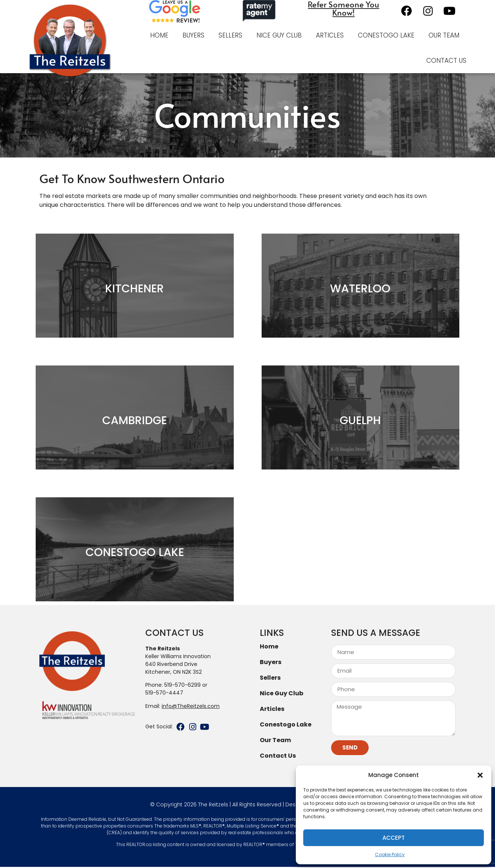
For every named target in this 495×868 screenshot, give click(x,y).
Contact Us (446, 61)
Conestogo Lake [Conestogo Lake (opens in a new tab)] (286, 725)
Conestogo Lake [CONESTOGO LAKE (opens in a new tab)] (386, 35)
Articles (330, 35)
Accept (394, 838)
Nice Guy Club (279, 35)
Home (159, 35)
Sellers (230, 35)
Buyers (193, 35)
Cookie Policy (390, 854)
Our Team (444, 35)
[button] (480, 775)
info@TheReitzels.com (191, 707)
